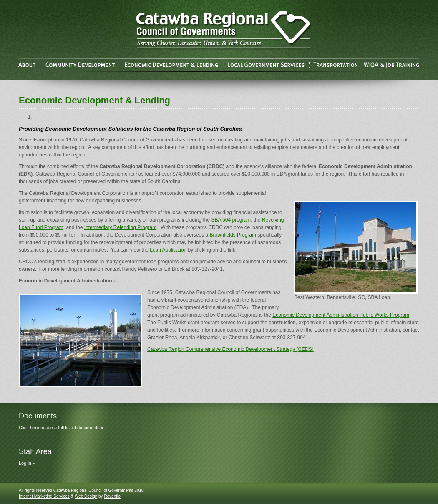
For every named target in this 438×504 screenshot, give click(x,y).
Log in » (27, 463)
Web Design (86, 496)
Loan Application (168, 250)
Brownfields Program (233, 235)
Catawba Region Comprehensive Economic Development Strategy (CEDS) (230, 349)
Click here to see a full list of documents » (61, 428)
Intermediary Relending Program (120, 227)
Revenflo (112, 496)
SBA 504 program (231, 220)
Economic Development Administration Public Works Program (341, 315)
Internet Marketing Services (44, 496)
